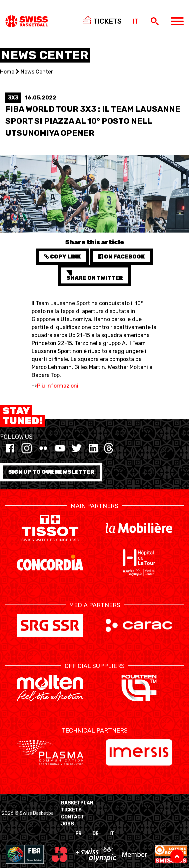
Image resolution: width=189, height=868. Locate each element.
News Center (37, 72)
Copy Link (62, 257)
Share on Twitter (95, 276)
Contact (72, 817)
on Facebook (122, 257)
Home (7, 72)
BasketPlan (77, 803)
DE (95, 834)
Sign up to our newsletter (51, 472)
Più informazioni (58, 386)
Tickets (71, 810)
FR (78, 834)
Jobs (67, 824)
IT (112, 834)
